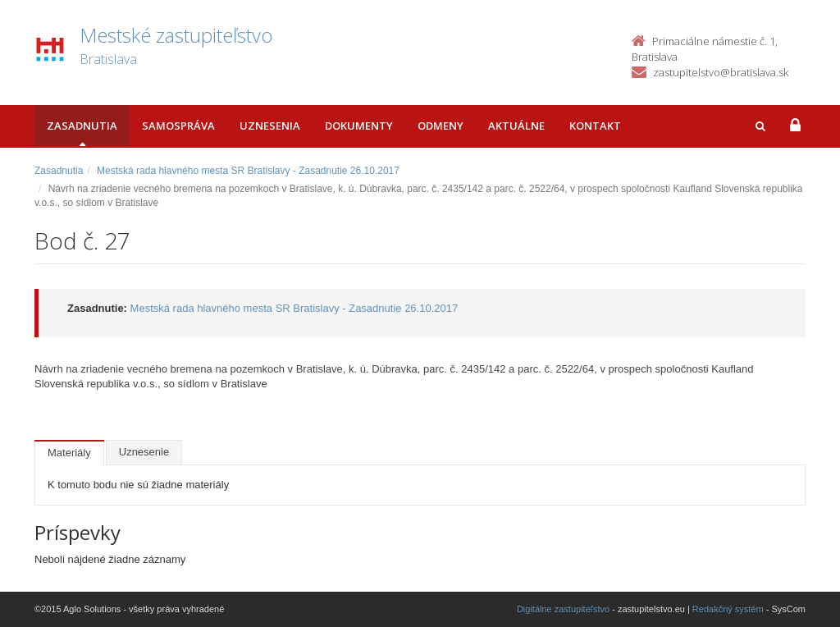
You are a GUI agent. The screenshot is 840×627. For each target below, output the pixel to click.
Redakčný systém (728, 609)
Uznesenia (270, 126)
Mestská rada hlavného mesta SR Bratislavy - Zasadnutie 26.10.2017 (248, 171)
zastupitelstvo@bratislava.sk (721, 72)
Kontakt (595, 126)
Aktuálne (516, 126)
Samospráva (178, 126)
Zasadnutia (82, 126)
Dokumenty (359, 126)
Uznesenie (144, 452)
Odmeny (441, 126)
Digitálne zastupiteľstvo (563, 609)
